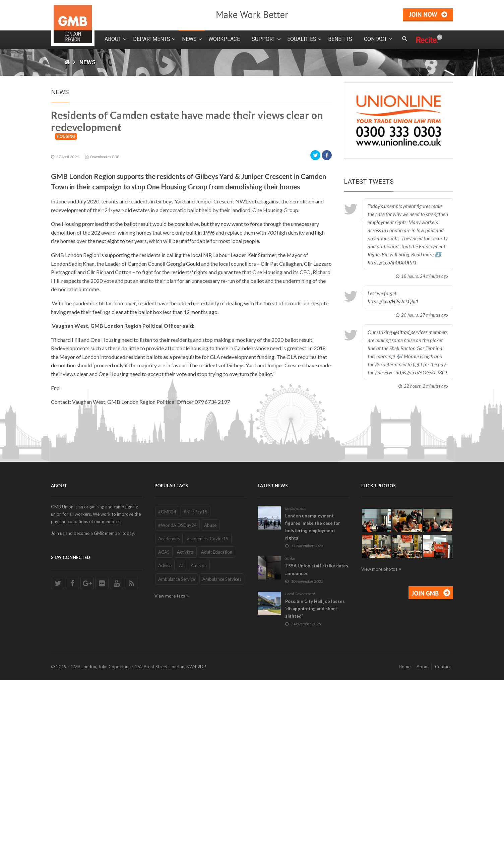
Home (405, 853)
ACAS (164, 739)
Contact (375, 39)
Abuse (210, 712)
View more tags (170, 783)
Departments (152, 39)
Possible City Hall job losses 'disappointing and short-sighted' (315, 795)
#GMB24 (167, 698)
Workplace (224, 39)
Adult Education (217, 739)
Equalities (302, 39)
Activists (185, 739)
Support (264, 39)
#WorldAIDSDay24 (177, 712)
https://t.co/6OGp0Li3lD (421, 372)
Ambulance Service (177, 766)
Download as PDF (105, 343)
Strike (290, 745)
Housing (66, 323)
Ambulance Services (222, 766)
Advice (165, 752)
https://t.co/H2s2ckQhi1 (393, 301)
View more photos (379, 756)
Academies (169, 725)
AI (181, 752)
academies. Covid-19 (208, 725)
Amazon (199, 752)
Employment (295, 695)
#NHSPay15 (196, 698)
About (113, 39)
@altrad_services (410, 332)
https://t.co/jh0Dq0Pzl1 (392, 262)
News (189, 39)
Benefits (340, 39)
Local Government (300, 780)
